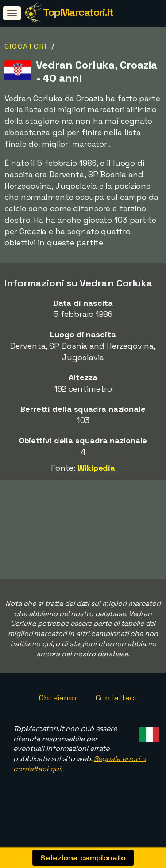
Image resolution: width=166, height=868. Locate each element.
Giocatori (26, 46)
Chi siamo (57, 707)
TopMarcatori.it (78, 12)
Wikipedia (96, 468)
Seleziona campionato (83, 858)
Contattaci (116, 707)
